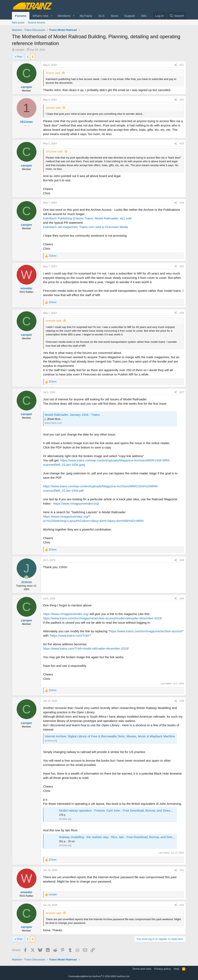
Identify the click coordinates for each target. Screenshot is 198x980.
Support (130, 16)
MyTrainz (86, 16)
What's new (40, 16)
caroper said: (53, 108)
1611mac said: (54, 151)
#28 (182, 560)
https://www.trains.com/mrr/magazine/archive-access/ (146, 631)
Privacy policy (162, 969)
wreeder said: (54, 321)
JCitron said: (53, 73)
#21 (182, 65)
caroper (20, 50)
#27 (182, 392)
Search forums (37, 23)
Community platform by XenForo (99, 976)
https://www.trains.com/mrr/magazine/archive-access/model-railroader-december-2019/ (102, 618)
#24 (182, 203)
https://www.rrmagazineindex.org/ (76, 503)
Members (64, 16)
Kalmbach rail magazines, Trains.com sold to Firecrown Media (86, 227)
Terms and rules (142, 969)
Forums (21, 16)
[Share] (176, 65)
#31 (182, 870)
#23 (182, 144)
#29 (182, 599)
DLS (102, 16)
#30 (182, 701)
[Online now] (26, 577)
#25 (182, 266)
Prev (20, 57)
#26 (182, 313)
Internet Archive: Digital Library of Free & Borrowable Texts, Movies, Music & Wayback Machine (110, 736)
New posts (18, 23)
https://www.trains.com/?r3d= (70, 635)
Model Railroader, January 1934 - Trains (72, 415)
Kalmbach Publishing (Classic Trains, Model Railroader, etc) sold (87, 218)
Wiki (144, 16)
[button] (52, 16)
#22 (182, 100)
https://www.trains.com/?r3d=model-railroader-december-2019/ (86, 648)
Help (176, 969)
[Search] (177, 16)
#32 (182, 905)
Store (114, 16)
